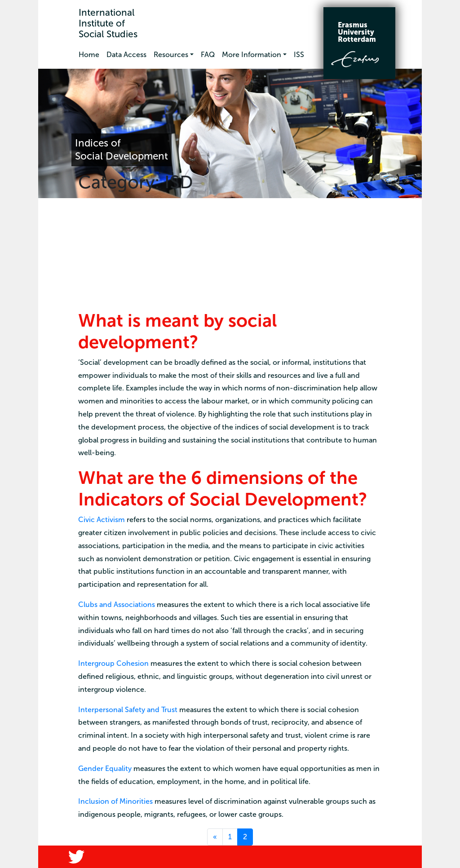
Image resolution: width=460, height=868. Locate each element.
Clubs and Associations (117, 604)
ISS (299, 55)
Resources (171, 55)
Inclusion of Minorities (115, 801)
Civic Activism (102, 520)
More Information (252, 55)
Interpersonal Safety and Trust (128, 710)
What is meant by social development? (177, 331)
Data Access (126, 55)
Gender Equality (105, 768)
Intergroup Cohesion (113, 663)
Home (89, 55)
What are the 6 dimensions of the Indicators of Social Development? (223, 488)
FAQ (208, 55)
